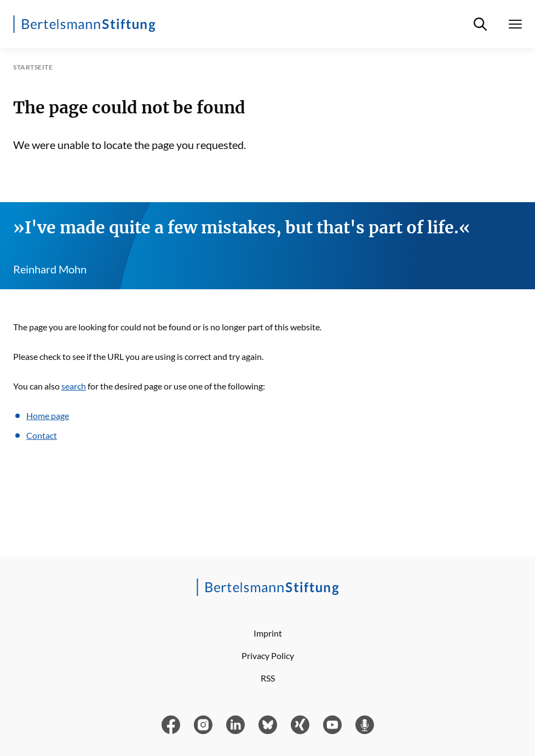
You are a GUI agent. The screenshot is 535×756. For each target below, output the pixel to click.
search (74, 386)
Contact (42, 435)
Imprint (268, 633)
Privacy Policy (268, 655)
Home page (48, 416)
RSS (268, 678)
